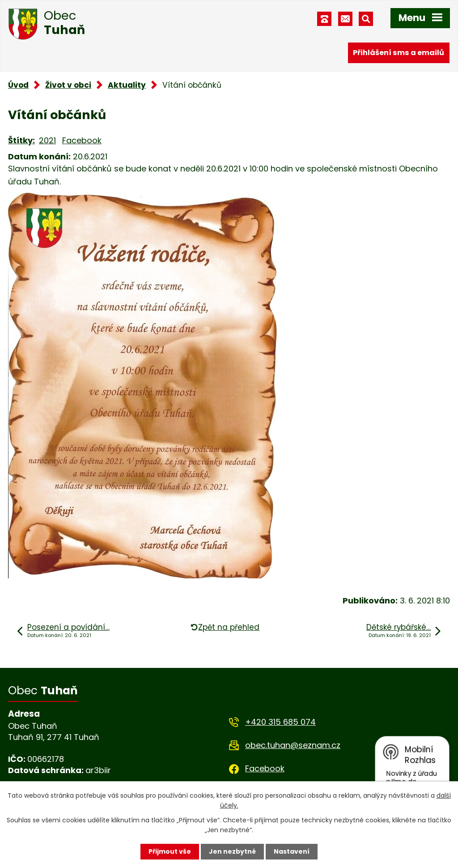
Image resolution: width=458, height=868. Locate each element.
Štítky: (21, 140)
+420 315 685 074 (280, 722)
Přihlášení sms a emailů (399, 53)
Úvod (18, 85)
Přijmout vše (170, 851)
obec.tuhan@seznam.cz (293, 745)
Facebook (82, 140)
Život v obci (68, 85)
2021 (47, 140)
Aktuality (127, 85)
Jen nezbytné (232, 851)
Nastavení (292, 851)
